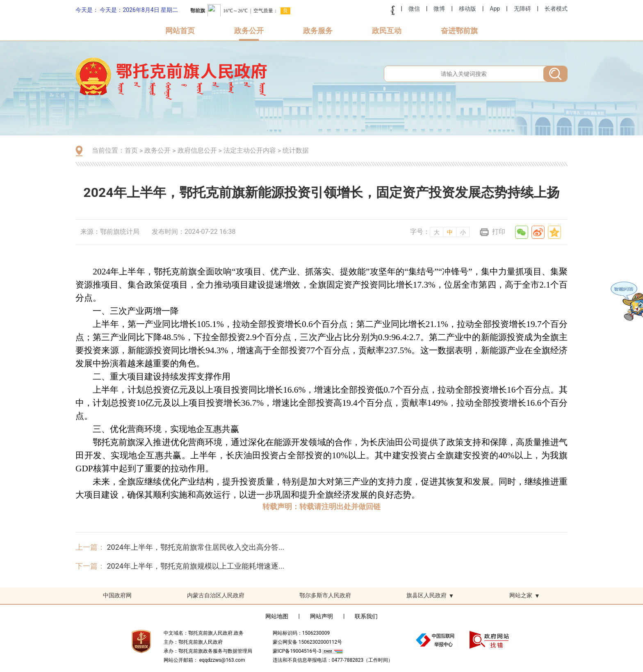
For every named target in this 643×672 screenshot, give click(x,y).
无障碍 (522, 9)
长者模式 (556, 9)
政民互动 (387, 31)
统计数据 (296, 150)
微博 (439, 9)
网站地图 (277, 616)
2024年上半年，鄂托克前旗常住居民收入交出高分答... (195, 547)
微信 (414, 9)
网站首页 (180, 31)
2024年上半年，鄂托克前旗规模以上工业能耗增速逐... (195, 566)
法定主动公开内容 (250, 150)
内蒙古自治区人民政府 (216, 595)
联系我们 (366, 616)
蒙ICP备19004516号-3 (298, 651)
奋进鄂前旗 (459, 31)
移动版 (467, 9)
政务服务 (318, 31)
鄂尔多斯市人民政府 (325, 595)
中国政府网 (117, 595)
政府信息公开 (197, 150)
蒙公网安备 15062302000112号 (307, 642)
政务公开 (249, 31)
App (495, 9)
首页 (131, 150)
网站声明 (321, 616)
